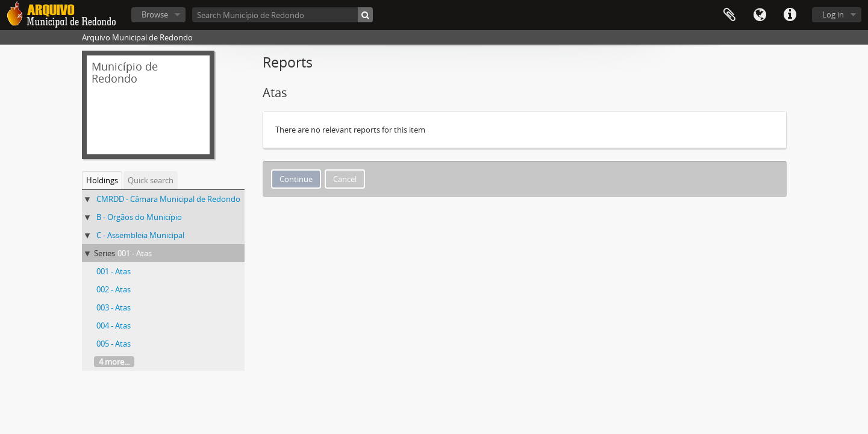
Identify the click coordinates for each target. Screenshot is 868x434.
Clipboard (729, 15)
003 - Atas (114, 307)
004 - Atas (114, 325)
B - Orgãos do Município (139, 217)
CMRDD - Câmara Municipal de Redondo (168, 199)
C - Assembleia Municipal (140, 235)
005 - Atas (114, 344)
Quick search (151, 180)
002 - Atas (114, 289)
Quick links (790, 15)
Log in (833, 14)
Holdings (102, 180)
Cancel (345, 179)
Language (760, 15)
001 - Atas (135, 253)
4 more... (114, 362)
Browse (155, 14)
